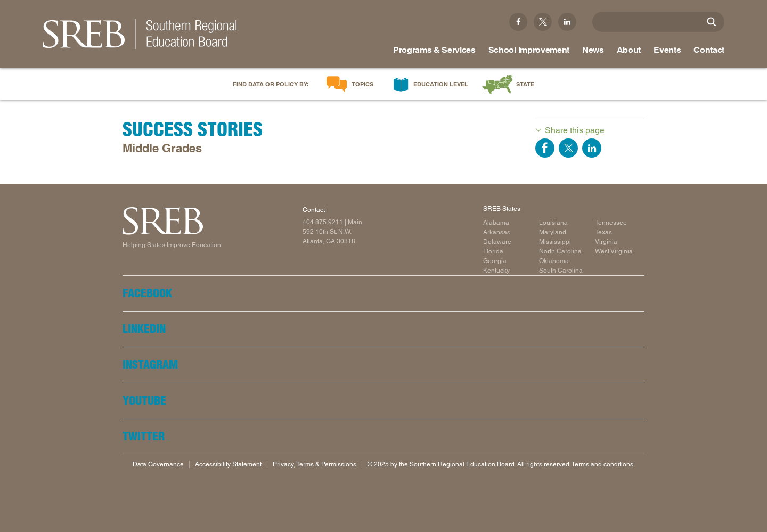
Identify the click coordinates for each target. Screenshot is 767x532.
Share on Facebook (545, 148)
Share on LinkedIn (592, 148)
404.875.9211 (323, 222)
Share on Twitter (568, 148)
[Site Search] (712, 22)
